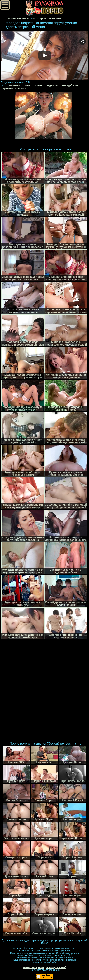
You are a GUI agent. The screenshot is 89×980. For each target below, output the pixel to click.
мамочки (15, 85)
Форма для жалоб (56, 967)
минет (38, 85)
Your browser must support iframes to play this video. (45, 56)
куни (27, 85)
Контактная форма (33, 967)
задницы (52, 85)
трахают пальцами (14, 88)
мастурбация (70, 85)
